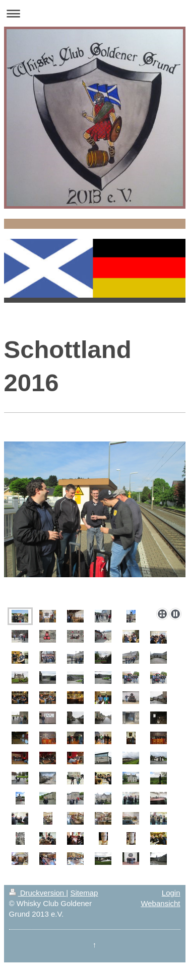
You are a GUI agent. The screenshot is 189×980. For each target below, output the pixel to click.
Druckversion (38, 893)
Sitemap (84, 893)
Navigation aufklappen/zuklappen (94, 13)
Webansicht (160, 903)
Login (171, 893)
